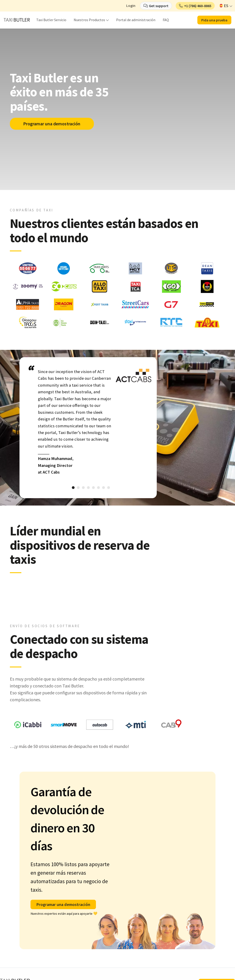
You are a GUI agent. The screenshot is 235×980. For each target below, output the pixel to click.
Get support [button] (159, 6)
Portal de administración (136, 20)
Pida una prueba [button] (214, 20)
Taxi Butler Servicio (51, 20)
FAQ (166, 20)
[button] (195, 6)
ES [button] (224, 6)
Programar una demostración (52, 124)
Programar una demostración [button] (63, 904)
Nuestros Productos (89, 20)
